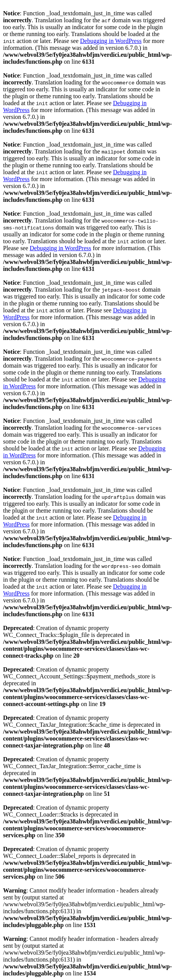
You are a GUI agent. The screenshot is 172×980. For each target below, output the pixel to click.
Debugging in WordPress (111, 41)
